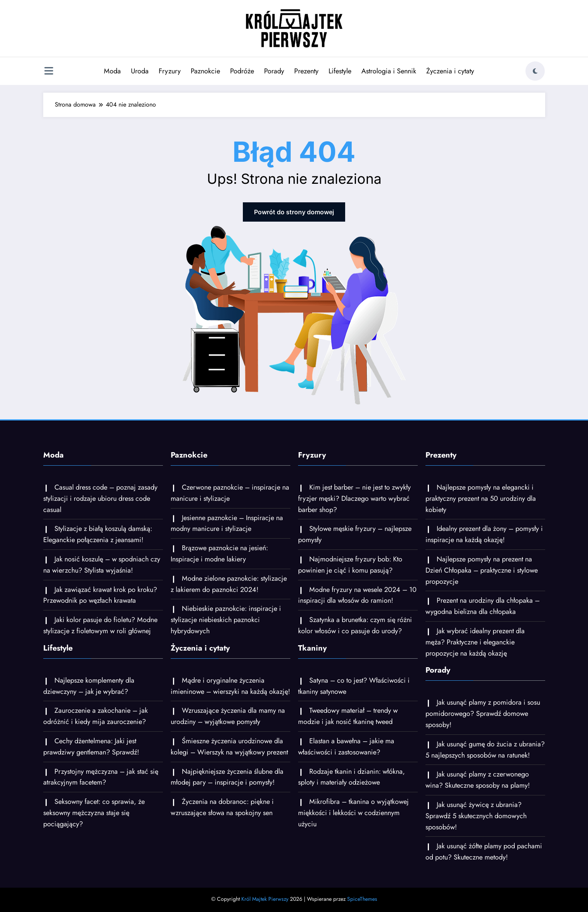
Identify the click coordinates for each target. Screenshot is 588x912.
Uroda (140, 71)
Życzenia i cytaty (450, 71)
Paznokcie (205, 71)
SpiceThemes (362, 899)
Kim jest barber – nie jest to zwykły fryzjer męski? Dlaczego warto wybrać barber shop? (354, 498)
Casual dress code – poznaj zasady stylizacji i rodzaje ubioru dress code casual (100, 498)
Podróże (242, 71)
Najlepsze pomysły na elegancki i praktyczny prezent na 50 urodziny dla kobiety (481, 498)
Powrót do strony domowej (294, 212)
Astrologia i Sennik (389, 71)
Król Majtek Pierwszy (265, 899)
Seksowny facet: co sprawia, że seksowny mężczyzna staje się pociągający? (94, 813)
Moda (112, 71)
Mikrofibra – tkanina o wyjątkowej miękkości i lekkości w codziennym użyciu (353, 813)
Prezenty (306, 71)
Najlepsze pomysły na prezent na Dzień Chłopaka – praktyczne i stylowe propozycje (482, 570)
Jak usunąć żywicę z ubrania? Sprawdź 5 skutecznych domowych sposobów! (476, 816)
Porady (274, 71)
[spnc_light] (535, 71)
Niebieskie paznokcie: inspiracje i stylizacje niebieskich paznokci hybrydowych (226, 620)
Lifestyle (340, 71)
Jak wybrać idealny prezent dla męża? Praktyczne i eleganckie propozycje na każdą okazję (475, 642)
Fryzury (170, 71)
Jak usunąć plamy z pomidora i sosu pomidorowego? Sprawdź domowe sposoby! (483, 714)
